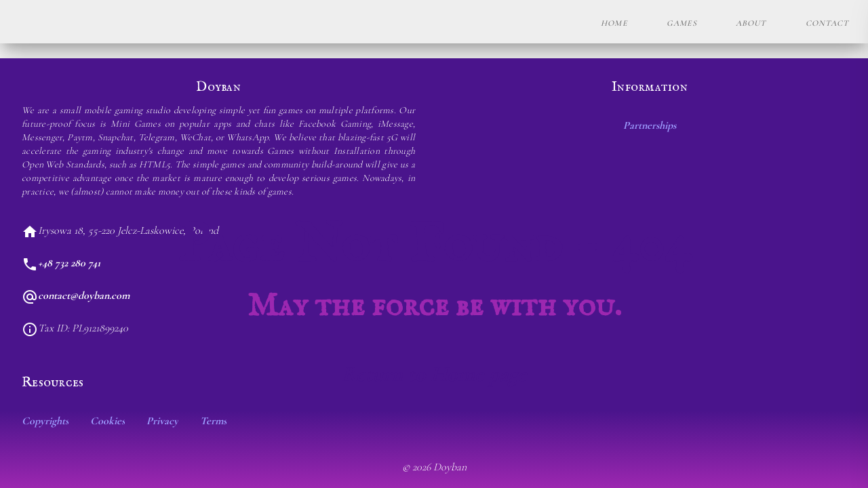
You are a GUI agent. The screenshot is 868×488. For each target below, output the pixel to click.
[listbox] (434, 421)
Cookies (107, 421)
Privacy (162, 421)
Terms (213, 421)
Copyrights (45, 421)
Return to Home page (434, 374)
